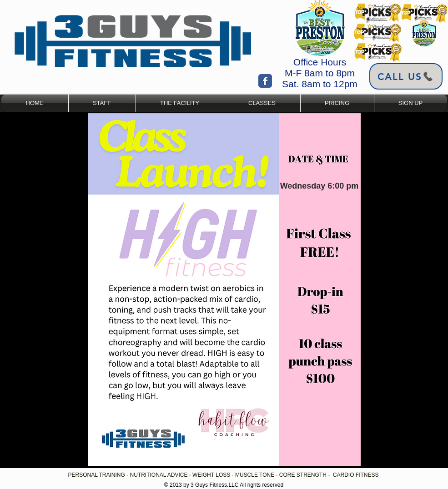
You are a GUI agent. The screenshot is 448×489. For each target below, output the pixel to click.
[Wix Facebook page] (265, 81)
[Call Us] (406, 76)
